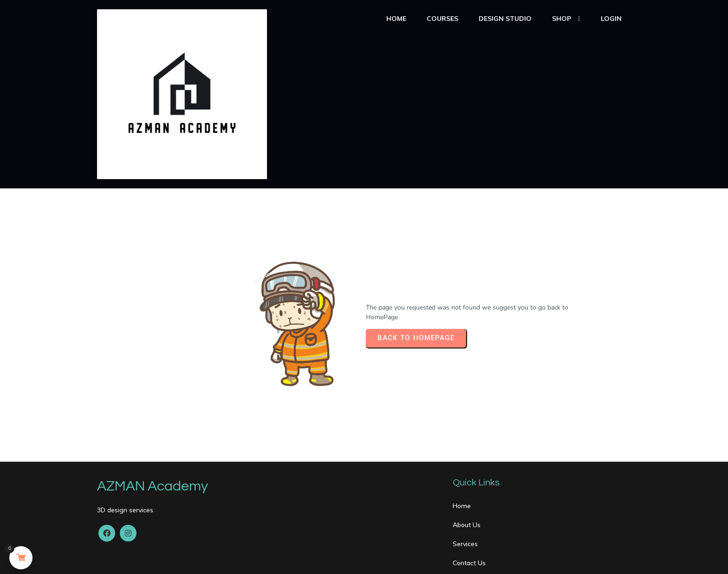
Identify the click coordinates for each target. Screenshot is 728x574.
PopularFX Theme (221, 559)
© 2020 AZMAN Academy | (144, 559)
